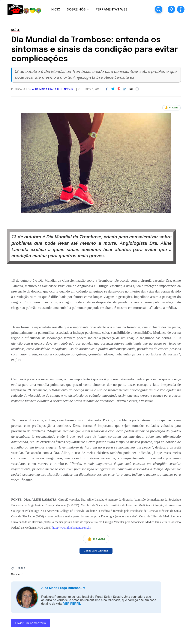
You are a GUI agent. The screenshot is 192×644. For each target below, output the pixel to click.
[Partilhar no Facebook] (107, 89)
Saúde (15, 30)
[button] (171, 9)
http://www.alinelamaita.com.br (72, 528)
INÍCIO (55, 9)
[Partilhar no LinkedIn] (125, 89)
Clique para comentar (96, 551)
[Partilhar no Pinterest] (119, 89)
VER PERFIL (72, 604)
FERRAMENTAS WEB (112, 9)
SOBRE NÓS (76, 9)
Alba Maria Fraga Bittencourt (63, 588)
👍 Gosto (171, 108)
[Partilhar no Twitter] (113, 89)
